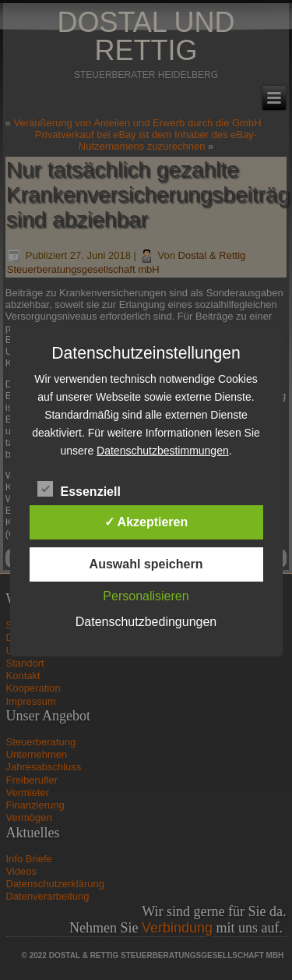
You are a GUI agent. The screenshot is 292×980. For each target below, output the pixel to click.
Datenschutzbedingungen (146, 622)
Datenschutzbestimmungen (163, 451)
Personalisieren (146, 596)
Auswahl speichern (146, 564)
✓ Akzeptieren (146, 522)
